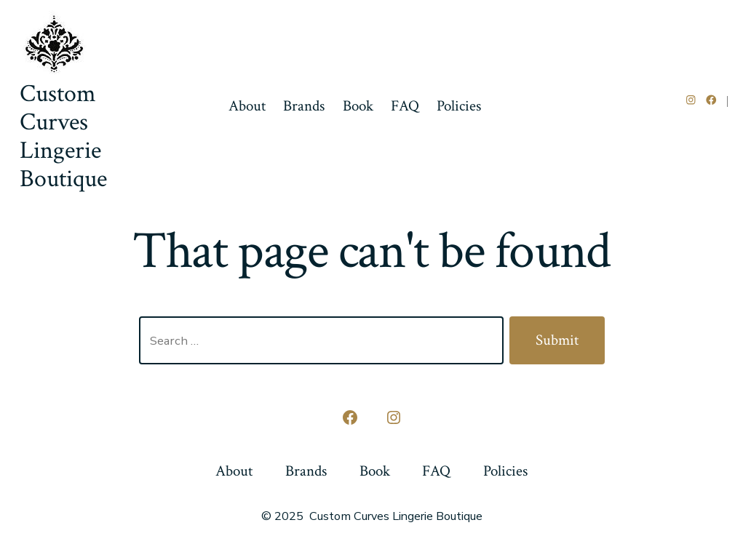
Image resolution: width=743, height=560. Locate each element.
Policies (459, 106)
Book (358, 106)
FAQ (405, 106)
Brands (304, 106)
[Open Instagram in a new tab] (691, 100)
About (247, 106)
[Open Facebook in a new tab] (711, 100)
